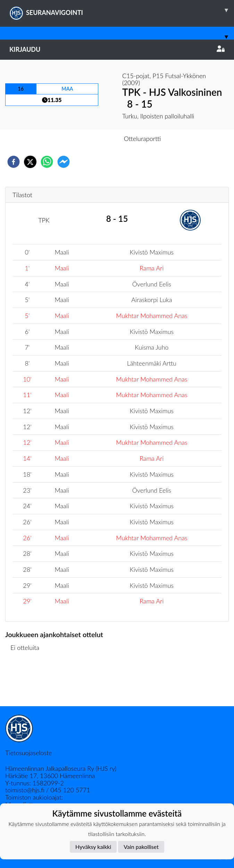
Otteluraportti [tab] (143, 139)
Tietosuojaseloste (28, 753)
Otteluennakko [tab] (93, 139)
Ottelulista (28, 683)
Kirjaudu (117, 49)
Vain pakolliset (141, 847)
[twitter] (30, 162)
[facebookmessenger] (64, 162)
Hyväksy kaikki (93, 847)
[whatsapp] (47, 162)
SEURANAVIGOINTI (122, 10)
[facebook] (14, 162)
